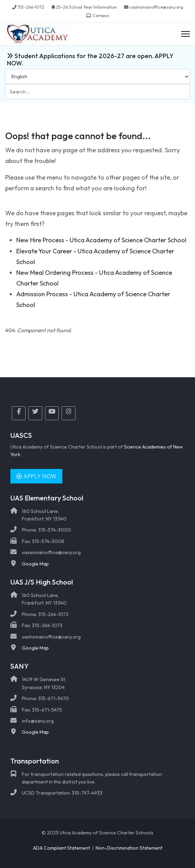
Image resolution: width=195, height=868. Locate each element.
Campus (101, 15)
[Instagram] (69, 413)
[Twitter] (35, 413)
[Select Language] (97, 76)
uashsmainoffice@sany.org (156, 7)
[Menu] (185, 34)
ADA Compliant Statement (61, 848)
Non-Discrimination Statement (129, 848)
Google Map (35, 564)
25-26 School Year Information (87, 7)
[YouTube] (52, 413)
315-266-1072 (31, 7)
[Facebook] (19, 413)
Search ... (5, 84)
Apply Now (36, 476)
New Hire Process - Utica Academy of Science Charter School (101, 240)
